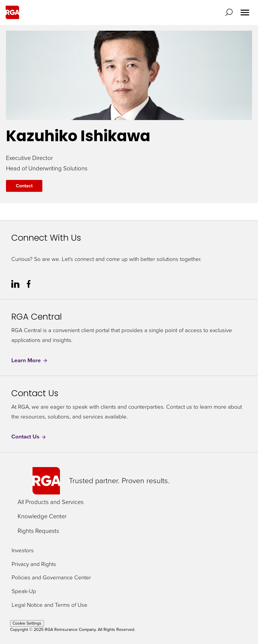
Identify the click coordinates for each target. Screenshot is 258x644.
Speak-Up (24, 591)
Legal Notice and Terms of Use (50, 605)
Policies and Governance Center (51, 578)
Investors (23, 551)
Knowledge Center (42, 516)
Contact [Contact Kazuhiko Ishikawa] (24, 186)
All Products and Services (51, 502)
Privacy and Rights (34, 564)
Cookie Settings (27, 623)
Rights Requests (38, 531)
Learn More (30, 361)
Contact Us (29, 437)
